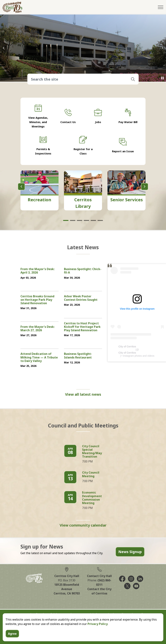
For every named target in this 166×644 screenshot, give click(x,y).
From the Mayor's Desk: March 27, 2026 (38, 329)
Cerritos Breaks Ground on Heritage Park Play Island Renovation (37, 300)
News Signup (130, 552)
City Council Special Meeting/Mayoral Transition (95, 452)
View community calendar (83, 525)
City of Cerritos (127, 347)
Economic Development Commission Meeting (92, 498)
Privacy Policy (98, 624)
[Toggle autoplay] (162, 78)
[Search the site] (83, 79)
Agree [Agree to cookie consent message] (12, 634)
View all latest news (83, 394)
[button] (133, 79)
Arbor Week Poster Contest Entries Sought (81, 298)
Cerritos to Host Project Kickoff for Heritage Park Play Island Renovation (82, 327)
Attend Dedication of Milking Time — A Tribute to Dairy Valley (39, 357)
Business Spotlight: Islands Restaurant (78, 356)
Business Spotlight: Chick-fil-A (83, 271)
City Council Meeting (91, 474)
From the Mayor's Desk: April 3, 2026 (38, 271)
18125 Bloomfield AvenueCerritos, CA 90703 (67, 589)
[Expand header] (161, 7)
